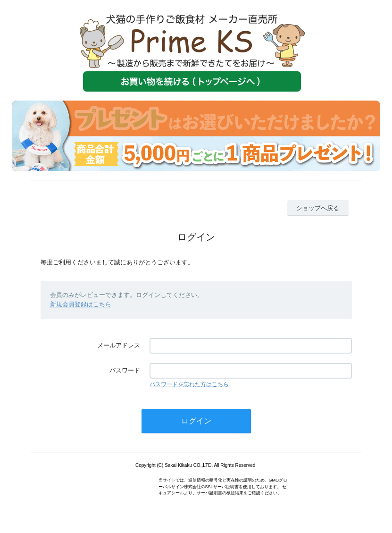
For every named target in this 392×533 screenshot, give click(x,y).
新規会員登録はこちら (81, 304)
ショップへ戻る (318, 208)
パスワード (125, 370)
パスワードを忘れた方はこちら (189, 384)
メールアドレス (119, 345)
